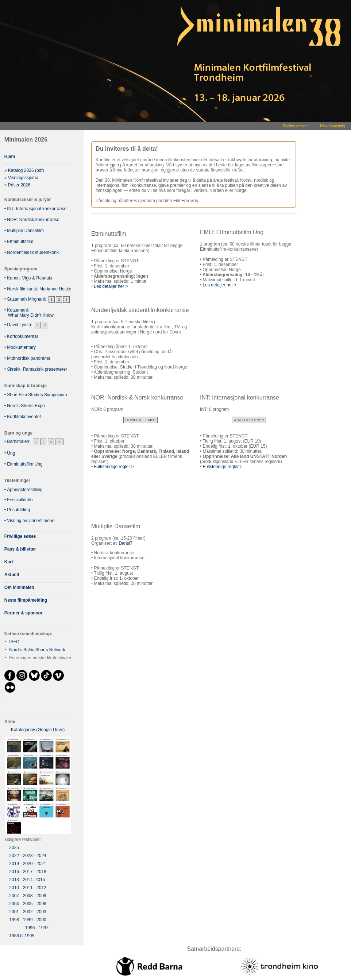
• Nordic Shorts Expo (25, 406)
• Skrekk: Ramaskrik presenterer (36, 369)
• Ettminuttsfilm (19, 242)
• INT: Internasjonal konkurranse (35, 209)
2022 (14, 856)
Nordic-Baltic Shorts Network (37, 650)
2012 (41, 888)
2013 (14, 880)
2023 (28, 856)
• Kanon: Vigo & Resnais (28, 278)
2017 (28, 872)
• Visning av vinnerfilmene (29, 521)
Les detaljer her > (111, 286)
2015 (40, 880)
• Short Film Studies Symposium (36, 395)
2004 (14, 904)
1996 (30, 928)
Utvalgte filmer (140, 420)
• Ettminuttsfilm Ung (24, 464)
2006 (41, 904)
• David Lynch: (18, 325)
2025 (14, 848)
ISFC (14, 642)
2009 (41, 896)
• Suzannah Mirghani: (25, 299)
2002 (28, 912)
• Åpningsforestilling (24, 490)
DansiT (126, 543)
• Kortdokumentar (21, 336)
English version (295, 126)
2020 (28, 864)
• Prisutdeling (17, 510)
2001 (14, 912)
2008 (28, 896)
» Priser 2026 (17, 185)
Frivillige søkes (20, 536)
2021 (41, 864)
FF (59, 442)
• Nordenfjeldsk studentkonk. (32, 252)
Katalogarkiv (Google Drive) (38, 730)
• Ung (10, 453)
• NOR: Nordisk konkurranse (32, 220)
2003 (41, 912)
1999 (28, 920)
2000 (41, 920)
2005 (28, 904)
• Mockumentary (20, 347)
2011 (28, 888)
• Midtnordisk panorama (27, 358)
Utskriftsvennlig (332, 126)
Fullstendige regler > (113, 467)
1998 (14, 920)
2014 (28, 880)
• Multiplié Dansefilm (24, 231)
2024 (41, 856)
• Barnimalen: (18, 441)
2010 (14, 888)
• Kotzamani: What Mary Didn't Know (29, 313)
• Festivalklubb (19, 500)
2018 (41, 872)
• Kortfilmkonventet (23, 417)
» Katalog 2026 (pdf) (24, 170)
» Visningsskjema (21, 178)
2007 (14, 896)
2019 (14, 864)
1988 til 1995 (22, 936)
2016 (14, 872)
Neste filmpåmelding (26, 600)
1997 (44, 928)
